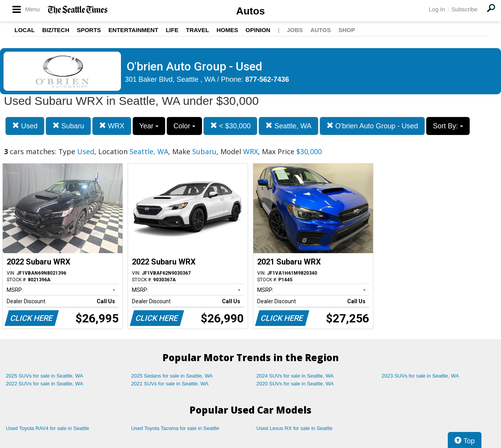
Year (149, 126)
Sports (89, 30)
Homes (227, 30)
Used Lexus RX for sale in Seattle (294, 428)
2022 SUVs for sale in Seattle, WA (45, 384)
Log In (437, 9)
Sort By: (448, 126)
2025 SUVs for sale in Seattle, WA (45, 376)
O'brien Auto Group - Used (372, 126)
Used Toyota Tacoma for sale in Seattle (175, 428)
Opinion (258, 30)
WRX (112, 126)
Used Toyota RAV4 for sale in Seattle (48, 428)
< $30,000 (231, 126)
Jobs (295, 30)
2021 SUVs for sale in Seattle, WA (170, 384)
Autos (250, 11)
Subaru (68, 126)
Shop (347, 30)
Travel (197, 30)
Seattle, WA (288, 126)
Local (25, 30)
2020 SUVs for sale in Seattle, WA (295, 384)
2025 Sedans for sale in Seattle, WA (172, 376)
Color (184, 126)
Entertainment (133, 30)
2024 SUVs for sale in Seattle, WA (295, 376)
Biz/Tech (56, 30)
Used (25, 126)
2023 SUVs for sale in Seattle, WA (420, 376)
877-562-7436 (267, 79)
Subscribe (464, 9)
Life (172, 30)
